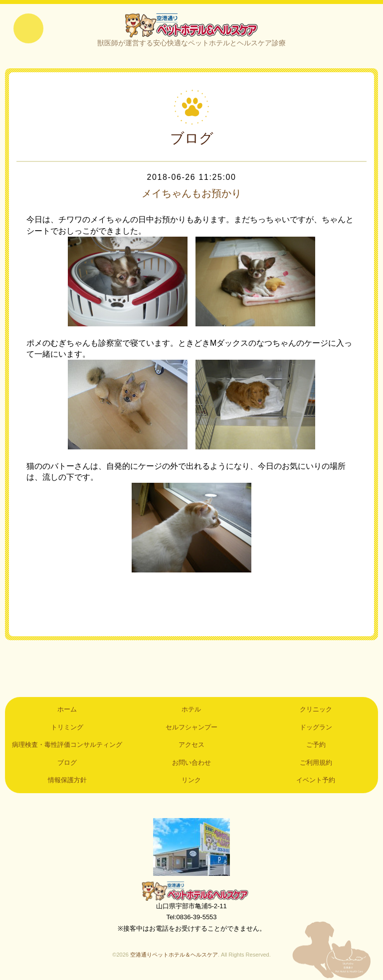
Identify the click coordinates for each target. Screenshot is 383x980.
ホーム (67, 709)
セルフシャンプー (191, 727)
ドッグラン (316, 727)
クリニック (316, 709)
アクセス (191, 745)
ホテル (191, 709)
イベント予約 (316, 780)
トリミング (67, 727)
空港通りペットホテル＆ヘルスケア (191, 891)
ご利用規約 (316, 763)
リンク (191, 780)
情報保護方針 (67, 780)
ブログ (67, 763)
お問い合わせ (191, 763)
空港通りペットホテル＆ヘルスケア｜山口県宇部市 (191, 25)
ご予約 (316, 745)
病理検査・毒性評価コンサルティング (67, 745)
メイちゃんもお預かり (191, 193)
